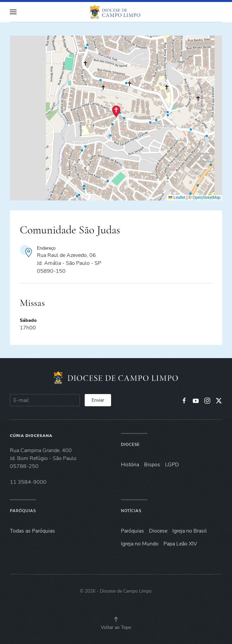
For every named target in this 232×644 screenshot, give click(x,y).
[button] (13, 12)
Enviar (98, 400)
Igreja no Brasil (190, 531)
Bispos (152, 465)
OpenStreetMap (206, 198)
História (130, 465)
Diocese (130, 445)
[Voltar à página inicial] (116, 12)
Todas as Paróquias (32, 531)
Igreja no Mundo (140, 544)
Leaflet (177, 198)
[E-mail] (45, 400)
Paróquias (23, 511)
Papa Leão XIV (180, 544)
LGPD (172, 465)
